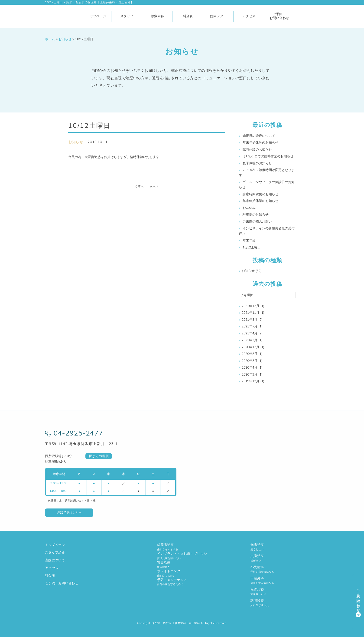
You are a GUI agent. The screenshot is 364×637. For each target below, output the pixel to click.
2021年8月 (250, 320)
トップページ (96, 16)
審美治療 (182, 565)
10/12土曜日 (252, 247)
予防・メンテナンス (182, 582)
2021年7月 (250, 326)
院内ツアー (218, 16)
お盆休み (249, 208)
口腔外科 (285, 580)
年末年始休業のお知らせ (260, 201)
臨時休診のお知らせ (257, 150)
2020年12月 (250, 347)
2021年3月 (250, 340)
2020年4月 (250, 368)
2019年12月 (250, 381)
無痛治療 (285, 547)
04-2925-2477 (74, 433)
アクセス (249, 16)
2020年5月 (250, 361)
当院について (55, 560)
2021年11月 (250, 313)
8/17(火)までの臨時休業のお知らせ (268, 156)
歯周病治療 (182, 547)
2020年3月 (250, 375)
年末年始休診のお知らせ (260, 143)
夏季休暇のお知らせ (257, 163)
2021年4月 (250, 333)
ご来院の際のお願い (257, 222)
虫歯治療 (285, 558)
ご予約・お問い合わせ (279, 16)
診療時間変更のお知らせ (260, 194)
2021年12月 (250, 306)
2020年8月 (250, 354)
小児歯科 (285, 569)
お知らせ (76, 142)
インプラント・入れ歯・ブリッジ (182, 556)
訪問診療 (285, 603)
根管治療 (285, 592)
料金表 (188, 16)
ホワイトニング (182, 573)
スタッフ (127, 16)
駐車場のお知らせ (256, 215)
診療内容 (157, 16)
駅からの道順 (99, 456)
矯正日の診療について (259, 136)
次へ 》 (155, 187)
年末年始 (249, 240)
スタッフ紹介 (55, 553)
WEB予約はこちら (69, 513)
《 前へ (139, 187)
